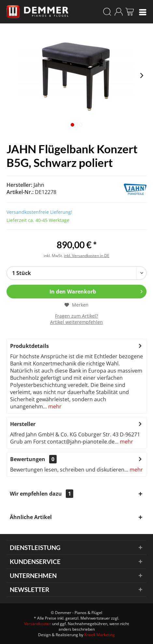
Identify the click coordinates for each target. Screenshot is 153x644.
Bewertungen (28, 459)
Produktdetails (29, 346)
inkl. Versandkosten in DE (87, 256)
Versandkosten (38, 624)
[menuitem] (143, 12)
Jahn (39, 185)
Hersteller (23, 424)
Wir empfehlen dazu (42, 494)
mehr (54, 406)
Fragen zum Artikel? (76, 316)
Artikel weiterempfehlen (76, 322)
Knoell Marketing (100, 635)
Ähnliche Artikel (31, 517)
